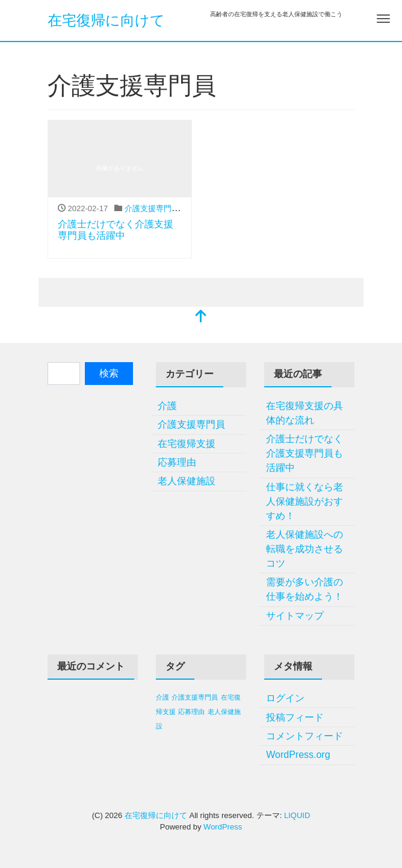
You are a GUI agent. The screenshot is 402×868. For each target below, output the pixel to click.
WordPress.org (298, 755)
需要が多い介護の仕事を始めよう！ (305, 589)
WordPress (223, 827)
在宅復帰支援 (187, 444)
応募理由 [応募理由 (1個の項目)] (191, 712)
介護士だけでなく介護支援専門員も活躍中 (305, 453)
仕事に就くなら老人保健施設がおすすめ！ (305, 501)
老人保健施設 (187, 481)
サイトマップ (295, 616)
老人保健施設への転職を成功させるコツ (305, 549)
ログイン (285, 698)
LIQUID (297, 815)
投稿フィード (295, 717)
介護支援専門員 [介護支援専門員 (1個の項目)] (195, 697)
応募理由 (177, 462)
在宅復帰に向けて (106, 20)
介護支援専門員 (152, 208)
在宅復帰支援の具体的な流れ (305, 413)
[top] (201, 317)
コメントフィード (305, 736)
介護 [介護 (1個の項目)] (162, 697)
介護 (167, 406)
